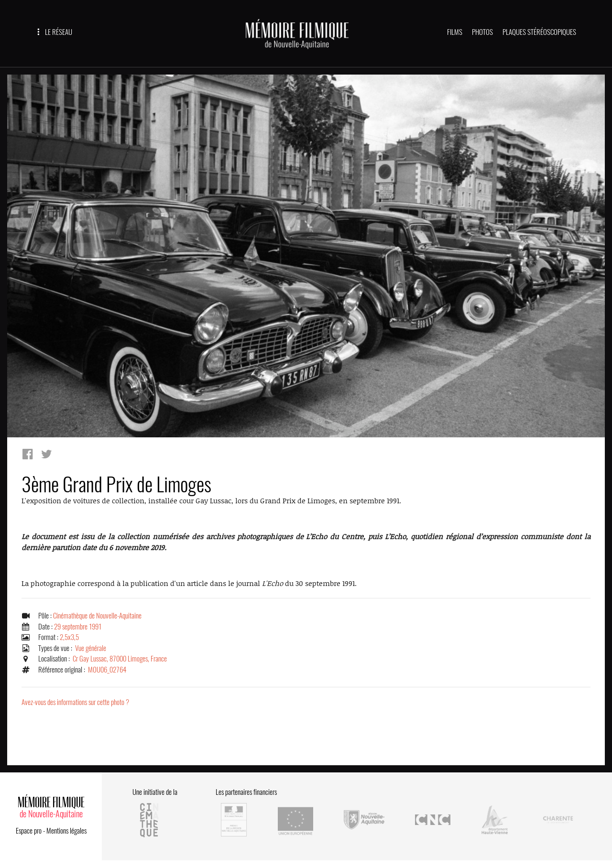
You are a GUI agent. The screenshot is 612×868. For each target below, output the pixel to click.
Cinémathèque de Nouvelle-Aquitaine (97, 616)
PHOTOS (482, 32)
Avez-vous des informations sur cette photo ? (75, 702)
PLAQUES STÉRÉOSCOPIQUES (539, 32)
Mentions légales (66, 831)
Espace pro (29, 831)
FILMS (455, 32)
